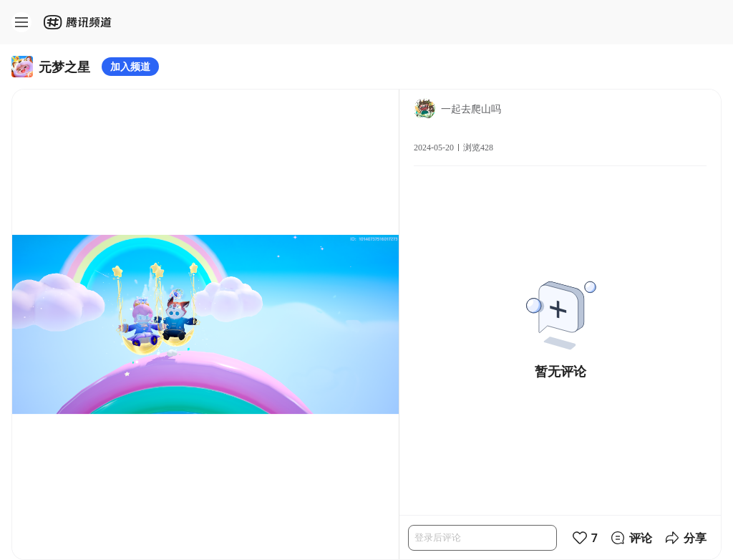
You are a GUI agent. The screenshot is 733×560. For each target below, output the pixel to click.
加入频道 (130, 66)
